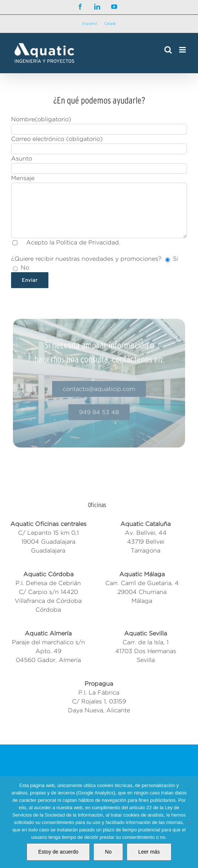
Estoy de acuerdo (58, 852)
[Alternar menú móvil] (183, 50)
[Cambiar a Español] (90, 24)
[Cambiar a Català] (110, 24)
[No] (189, 822)
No (108, 852)
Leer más (149, 852)
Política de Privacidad (88, 242)
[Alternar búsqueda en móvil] (168, 50)
